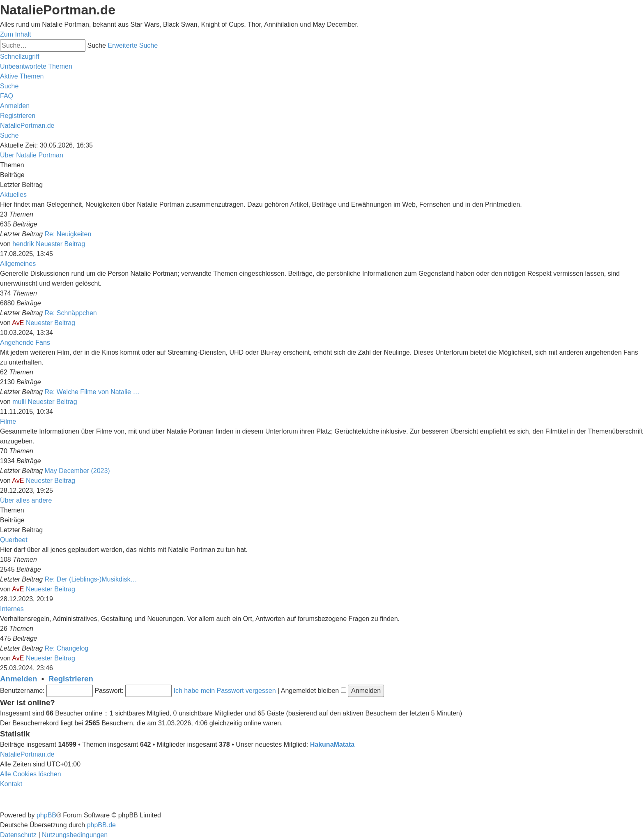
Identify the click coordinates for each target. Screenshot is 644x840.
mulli (19, 402)
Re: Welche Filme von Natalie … (92, 392)
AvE (18, 323)
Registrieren (71, 679)
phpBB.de (101, 825)
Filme (8, 421)
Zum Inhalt (16, 34)
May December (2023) (77, 471)
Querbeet (14, 540)
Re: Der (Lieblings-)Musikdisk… (91, 579)
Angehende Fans (25, 343)
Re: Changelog (67, 648)
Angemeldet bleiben (314, 691)
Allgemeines (18, 264)
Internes (12, 609)
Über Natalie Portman (32, 155)
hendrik (23, 244)
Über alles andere (26, 500)
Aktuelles (13, 195)
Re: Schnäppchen (71, 313)
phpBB (46, 815)
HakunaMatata (332, 744)
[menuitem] (36, 66)
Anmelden (18, 679)
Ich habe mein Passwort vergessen (225, 691)
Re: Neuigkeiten (68, 234)
